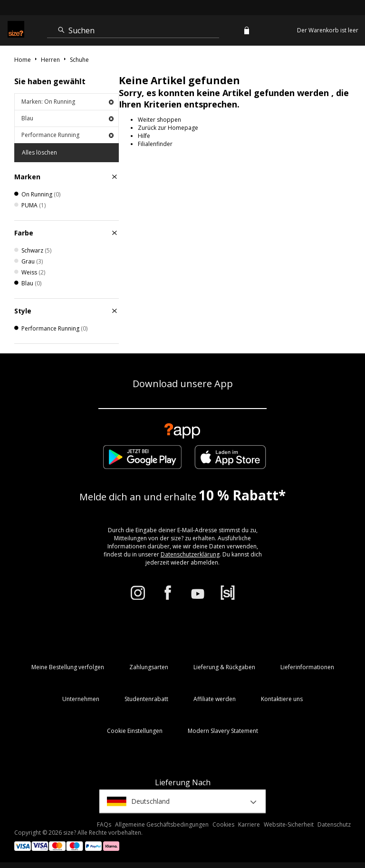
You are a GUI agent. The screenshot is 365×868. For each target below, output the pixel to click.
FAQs (104, 824)
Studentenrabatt (146, 699)
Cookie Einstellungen (135, 731)
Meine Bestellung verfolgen (68, 667)
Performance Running (67, 135)
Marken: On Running (67, 102)
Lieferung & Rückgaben (224, 667)
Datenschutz (334, 824)
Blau (67, 118)
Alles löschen (39, 152)
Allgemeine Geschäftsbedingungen (162, 824)
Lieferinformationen (307, 667)
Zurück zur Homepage (168, 128)
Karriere (249, 824)
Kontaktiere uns (282, 699)
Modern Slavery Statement (223, 731)
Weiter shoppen (159, 120)
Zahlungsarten (149, 667)
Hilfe (144, 136)
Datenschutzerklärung (190, 554)
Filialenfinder (155, 144)
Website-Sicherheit (289, 824)
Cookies (223, 824)
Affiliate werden (215, 699)
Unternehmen (81, 699)
